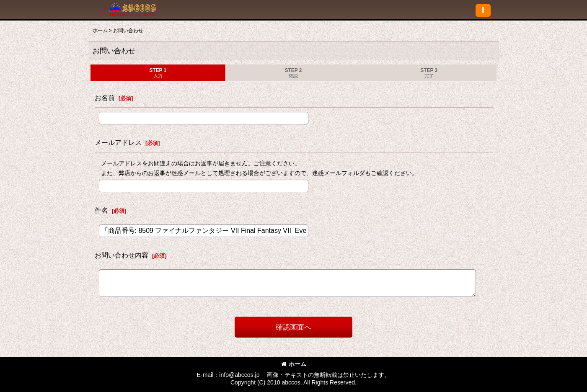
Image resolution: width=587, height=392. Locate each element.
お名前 (105, 98)
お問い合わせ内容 (122, 255)
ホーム (294, 364)
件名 (101, 210)
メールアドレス (118, 142)
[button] (483, 10)
